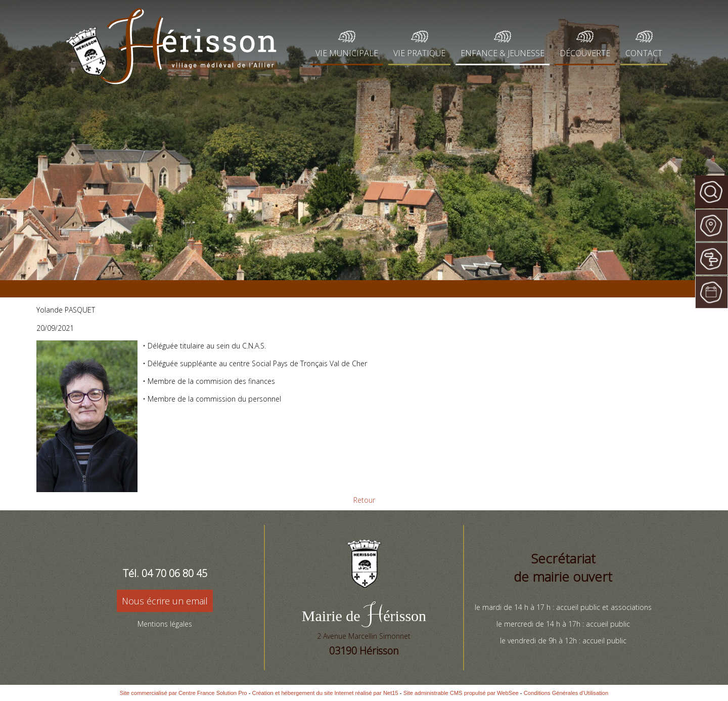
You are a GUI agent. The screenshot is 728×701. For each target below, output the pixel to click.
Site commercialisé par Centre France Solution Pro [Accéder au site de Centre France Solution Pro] (184, 693)
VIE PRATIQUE (419, 53)
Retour (364, 500)
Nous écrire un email (165, 601)
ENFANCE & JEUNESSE (503, 53)
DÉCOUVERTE (585, 53)
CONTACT (644, 53)
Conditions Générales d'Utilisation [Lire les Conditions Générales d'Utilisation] (566, 693)
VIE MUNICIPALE (347, 53)
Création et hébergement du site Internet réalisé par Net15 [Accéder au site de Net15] (325, 693)
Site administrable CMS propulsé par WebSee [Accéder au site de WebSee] (461, 693)
